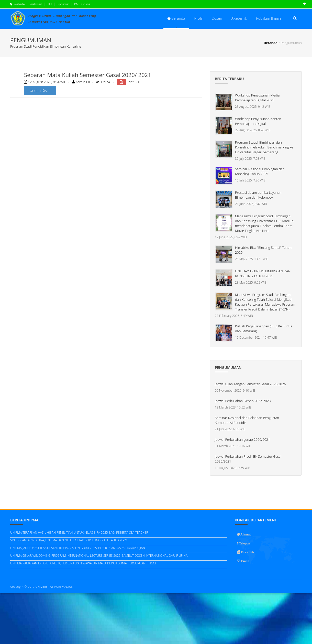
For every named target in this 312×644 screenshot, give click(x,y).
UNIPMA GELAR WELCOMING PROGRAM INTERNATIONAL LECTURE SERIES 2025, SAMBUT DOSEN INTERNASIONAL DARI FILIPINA (99, 556)
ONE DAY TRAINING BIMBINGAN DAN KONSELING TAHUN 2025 (263, 273)
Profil (198, 18)
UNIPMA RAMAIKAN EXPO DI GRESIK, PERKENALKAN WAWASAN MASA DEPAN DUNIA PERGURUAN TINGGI (83, 563)
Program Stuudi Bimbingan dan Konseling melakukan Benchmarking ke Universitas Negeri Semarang (264, 147)
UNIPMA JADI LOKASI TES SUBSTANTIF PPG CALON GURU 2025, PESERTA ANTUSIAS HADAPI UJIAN (78, 548)
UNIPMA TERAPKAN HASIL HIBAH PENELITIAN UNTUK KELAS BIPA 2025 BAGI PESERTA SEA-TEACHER (79, 533)
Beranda (176, 18)
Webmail (35, 4)
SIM (49, 4)
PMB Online (82, 4)
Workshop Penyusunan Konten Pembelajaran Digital (258, 121)
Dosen (217, 18)
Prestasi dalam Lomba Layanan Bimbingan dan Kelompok (258, 195)
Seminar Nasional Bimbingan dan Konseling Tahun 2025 (260, 171)
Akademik (239, 18)
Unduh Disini (40, 90)
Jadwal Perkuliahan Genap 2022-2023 (243, 401)
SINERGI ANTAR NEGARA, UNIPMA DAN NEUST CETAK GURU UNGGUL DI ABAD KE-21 (69, 540)
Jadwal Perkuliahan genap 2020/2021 (242, 439)
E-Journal (63, 4)
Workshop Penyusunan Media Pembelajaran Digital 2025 (257, 98)
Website (18, 4)
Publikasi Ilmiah (268, 18)
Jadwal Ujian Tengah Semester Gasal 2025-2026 (250, 384)
